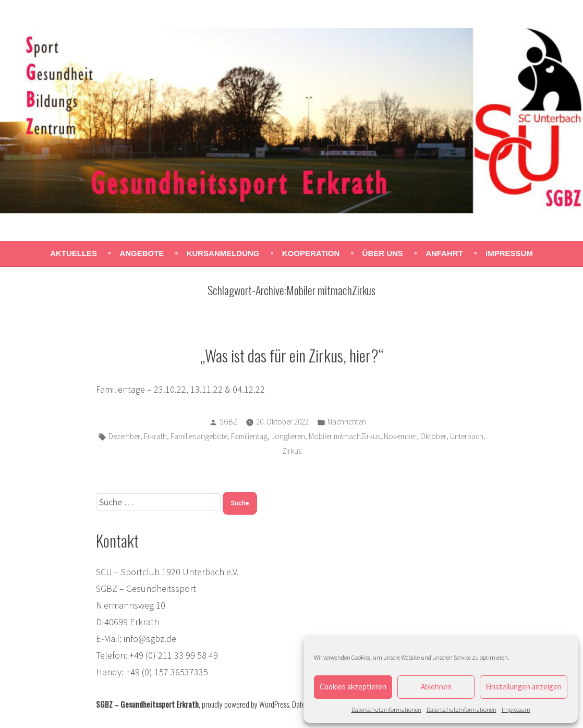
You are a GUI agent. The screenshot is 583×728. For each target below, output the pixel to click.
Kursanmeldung (223, 253)
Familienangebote (199, 436)
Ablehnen (436, 687)
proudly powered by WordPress (245, 704)
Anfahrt (444, 253)
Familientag (249, 436)
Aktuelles (74, 253)
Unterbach (467, 436)
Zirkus (292, 451)
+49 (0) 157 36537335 (167, 672)
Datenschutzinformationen (386, 709)
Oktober (433, 436)
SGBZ (228, 422)
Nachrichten (347, 422)
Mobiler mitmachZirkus (344, 436)
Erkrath (155, 436)
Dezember (124, 436)
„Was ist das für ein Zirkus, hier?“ (292, 355)
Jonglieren (288, 436)
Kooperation (311, 253)
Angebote (142, 253)
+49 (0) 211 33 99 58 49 (174, 655)
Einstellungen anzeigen (524, 687)
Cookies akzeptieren (353, 687)
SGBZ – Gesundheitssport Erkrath (147, 704)
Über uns (383, 253)
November (400, 436)
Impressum (516, 709)
